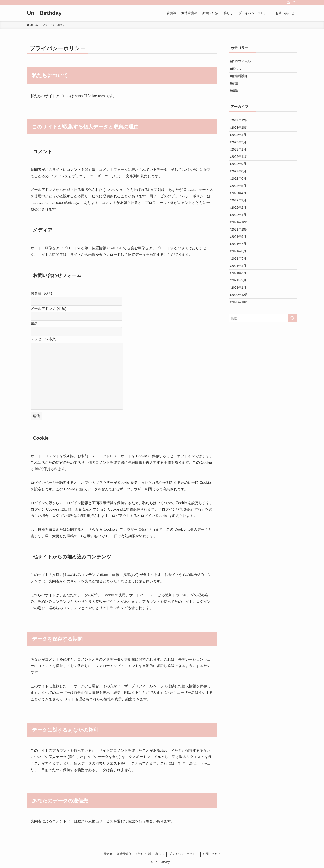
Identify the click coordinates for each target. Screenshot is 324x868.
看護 (237, 90)
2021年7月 (241, 291)
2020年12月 (242, 357)
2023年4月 (241, 151)
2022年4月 (241, 226)
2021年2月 (241, 338)
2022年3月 (241, 235)
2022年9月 (241, 188)
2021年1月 (241, 347)
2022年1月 (241, 254)
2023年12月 (242, 132)
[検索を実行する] (292, 383)
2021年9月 (241, 282)
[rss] (288, 2)
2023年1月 (241, 169)
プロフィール (244, 62)
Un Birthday (47, 13)
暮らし (239, 72)
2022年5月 (241, 216)
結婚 (237, 100)
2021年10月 (242, 272)
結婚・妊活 (144, 854)
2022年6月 (241, 207)
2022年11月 (242, 179)
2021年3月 (241, 329)
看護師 (108, 854)
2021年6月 (241, 301)
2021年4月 (241, 319)
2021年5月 (241, 310)
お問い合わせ (211, 854)
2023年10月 (242, 141)
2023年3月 (241, 160)
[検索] (294, 2)
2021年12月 (242, 263)
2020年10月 (242, 366)
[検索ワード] (263, 383)
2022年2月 (241, 244)
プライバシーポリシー (184, 854)
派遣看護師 (242, 81)
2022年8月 (241, 197)
